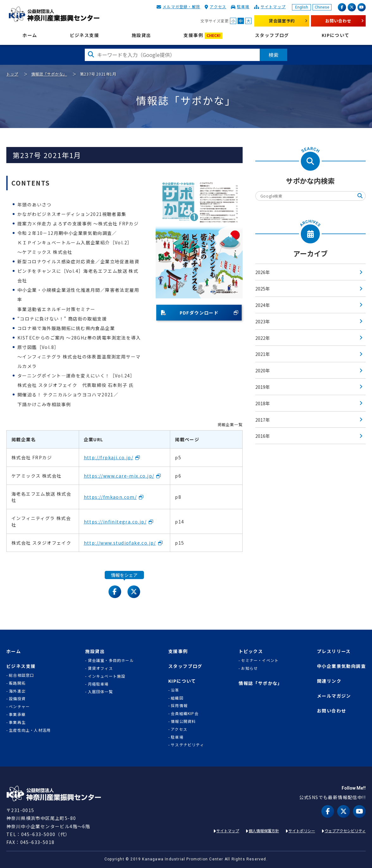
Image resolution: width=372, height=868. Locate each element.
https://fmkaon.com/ (110, 497)
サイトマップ (273, 6)
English (302, 7)
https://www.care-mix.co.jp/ (119, 476)
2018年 (263, 403)
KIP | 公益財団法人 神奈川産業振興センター (54, 14)
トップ (12, 74)
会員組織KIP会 (185, 713)
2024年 (263, 305)
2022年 (263, 338)
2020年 (263, 370)
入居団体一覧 (100, 692)
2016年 (263, 436)
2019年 (263, 387)
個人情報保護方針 (264, 831)
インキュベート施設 (107, 676)
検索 (274, 55)
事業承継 (17, 714)
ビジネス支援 (84, 35)
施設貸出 (141, 35)
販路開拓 (17, 683)
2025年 (263, 289)
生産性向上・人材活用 (30, 730)
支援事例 (203, 36)
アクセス (218, 6)
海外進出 (17, 691)
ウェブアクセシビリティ (345, 831)
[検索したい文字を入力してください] (172, 55)
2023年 (263, 321)
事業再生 (17, 722)
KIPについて (336, 35)
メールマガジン (334, 696)
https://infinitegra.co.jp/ (115, 522)
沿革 (175, 690)
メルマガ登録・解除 (181, 6)
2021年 (263, 354)
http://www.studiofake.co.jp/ (120, 543)
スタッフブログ (272, 35)
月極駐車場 (98, 684)
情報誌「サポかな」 (49, 74)
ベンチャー (19, 706)
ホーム (30, 35)
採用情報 (179, 706)
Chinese (322, 7)
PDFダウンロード (190, 313)
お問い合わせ (338, 21)
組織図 (177, 698)
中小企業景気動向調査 (341, 666)
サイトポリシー (302, 831)
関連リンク (329, 681)
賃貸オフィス (100, 668)
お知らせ (249, 668)
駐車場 (243, 6)
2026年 (263, 272)
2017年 (263, 420)
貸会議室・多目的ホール (111, 660)
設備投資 (17, 699)
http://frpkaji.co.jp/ (108, 457)
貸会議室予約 (282, 21)
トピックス (251, 651)
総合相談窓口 (21, 675)
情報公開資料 (183, 721)
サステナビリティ (187, 745)
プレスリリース (334, 651)
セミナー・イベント (260, 660)
